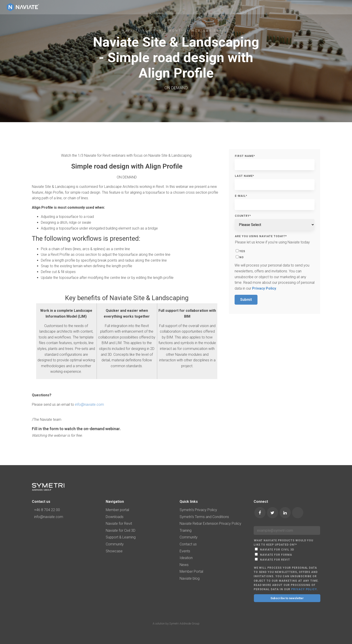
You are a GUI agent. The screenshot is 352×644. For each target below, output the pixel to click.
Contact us (188, 544)
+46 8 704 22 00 (46, 510)
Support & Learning (121, 537)
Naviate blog (190, 578)
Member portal (117, 510)
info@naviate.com (89, 404)
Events (185, 551)
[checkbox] (275, 254)
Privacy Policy (264, 288)
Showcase (114, 551)
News (184, 565)
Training (186, 530)
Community (115, 544)
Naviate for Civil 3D (121, 530)
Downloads (115, 517)
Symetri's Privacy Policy (198, 510)
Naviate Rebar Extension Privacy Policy (210, 524)
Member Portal (191, 571)
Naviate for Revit (119, 524)
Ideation (186, 558)
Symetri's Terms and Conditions (204, 517)
